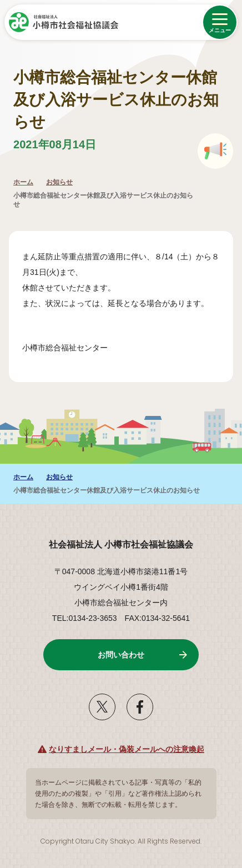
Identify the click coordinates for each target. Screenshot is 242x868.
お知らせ (59, 182)
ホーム (23, 182)
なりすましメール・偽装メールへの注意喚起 (127, 749)
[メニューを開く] (220, 22)
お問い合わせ (121, 655)
